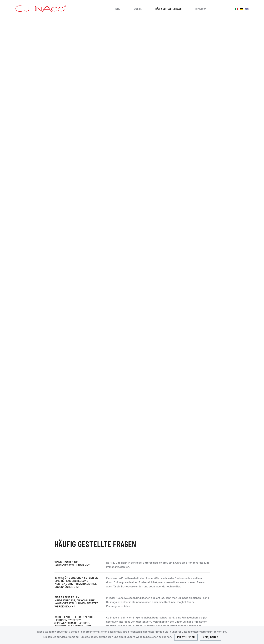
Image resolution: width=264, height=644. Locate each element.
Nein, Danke (210, 637)
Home (117, 9)
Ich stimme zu (186, 637)
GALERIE (138, 9)
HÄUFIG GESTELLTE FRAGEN (168, 9)
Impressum (201, 9)
